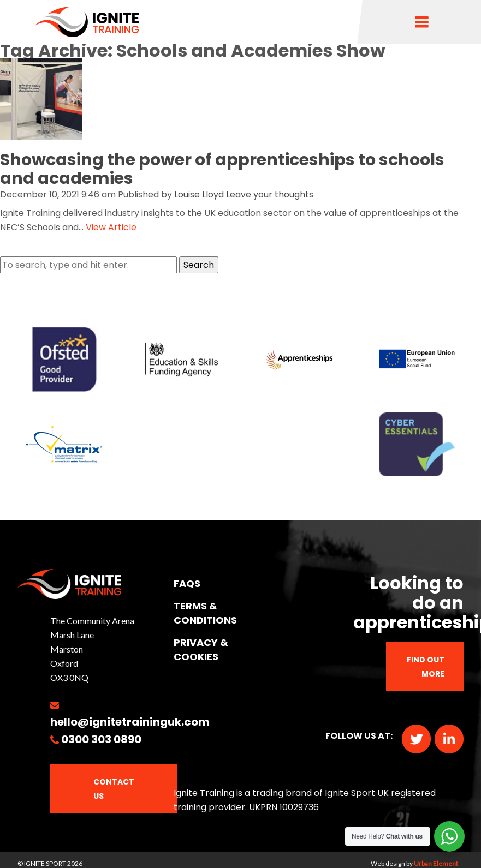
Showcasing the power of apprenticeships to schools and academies (222, 169)
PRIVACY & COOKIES (201, 649)
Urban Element (436, 863)
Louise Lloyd (199, 194)
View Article (111, 227)
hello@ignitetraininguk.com (130, 722)
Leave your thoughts (270, 194)
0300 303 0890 (101, 739)
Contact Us (114, 789)
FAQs (187, 583)
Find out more (426, 667)
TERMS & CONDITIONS (205, 613)
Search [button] (199, 265)
